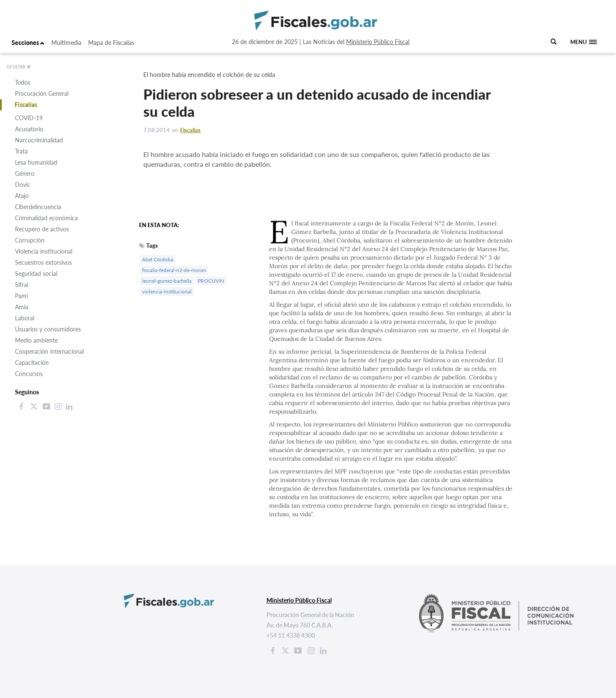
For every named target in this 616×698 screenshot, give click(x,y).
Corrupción (30, 240)
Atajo (22, 196)
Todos (23, 82)
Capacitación (32, 362)
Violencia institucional (44, 251)
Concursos (29, 374)
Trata (21, 151)
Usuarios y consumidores (48, 329)
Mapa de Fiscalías (111, 43)
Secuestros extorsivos (43, 262)
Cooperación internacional (49, 351)
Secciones (28, 43)
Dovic (23, 185)
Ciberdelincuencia (38, 207)
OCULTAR (19, 67)
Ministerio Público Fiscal (378, 42)
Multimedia (66, 43)
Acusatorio (29, 129)
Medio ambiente (36, 340)
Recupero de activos (42, 229)
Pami (21, 296)
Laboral (25, 318)
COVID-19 (29, 118)
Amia (22, 307)
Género (25, 173)
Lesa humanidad (36, 162)
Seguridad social (36, 274)
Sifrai (22, 285)
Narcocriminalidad (39, 140)
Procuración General (42, 93)
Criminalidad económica (46, 218)
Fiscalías (26, 105)
